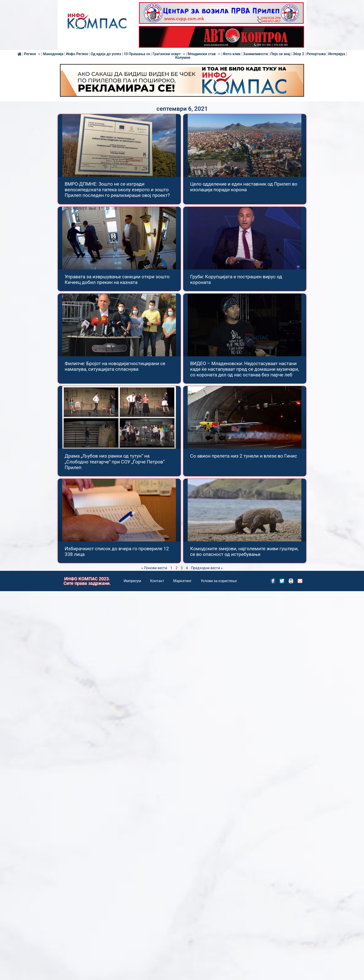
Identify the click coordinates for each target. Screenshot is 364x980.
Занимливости (255, 54)
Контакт (157, 581)
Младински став (204, 54)
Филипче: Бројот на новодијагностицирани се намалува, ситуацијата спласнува (115, 366)
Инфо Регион (77, 54)
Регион (32, 54)
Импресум (132, 581)
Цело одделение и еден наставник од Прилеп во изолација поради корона (244, 187)
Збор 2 (298, 54)
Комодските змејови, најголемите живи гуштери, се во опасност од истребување (244, 551)
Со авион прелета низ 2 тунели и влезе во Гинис (244, 456)
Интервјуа (337, 54)
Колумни (183, 58)
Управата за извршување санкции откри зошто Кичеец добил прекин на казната (117, 280)
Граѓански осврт (169, 54)
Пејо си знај (280, 54)
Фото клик (232, 54)
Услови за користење (219, 581)
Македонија (53, 54)
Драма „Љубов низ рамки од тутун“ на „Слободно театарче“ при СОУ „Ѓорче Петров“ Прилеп (115, 462)
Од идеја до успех (106, 54)
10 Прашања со (137, 54)
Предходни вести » (207, 568)
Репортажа (316, 54)
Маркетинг (182, 581)
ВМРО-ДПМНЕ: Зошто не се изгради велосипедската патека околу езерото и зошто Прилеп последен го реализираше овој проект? (117, 190)
